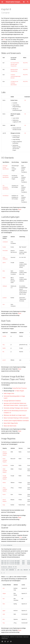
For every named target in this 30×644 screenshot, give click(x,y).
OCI (4, 40)
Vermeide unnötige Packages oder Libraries (16, 408)
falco (4, 604)
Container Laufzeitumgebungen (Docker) (16, 76)
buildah (4, 336)
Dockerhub (5, 465)
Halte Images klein (9, 393)
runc (4, 304)
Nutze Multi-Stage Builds (11, 423)
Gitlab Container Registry (5, 471)
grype (4, 611)
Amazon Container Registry (5, 453)
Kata (4, 271)
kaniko (4, 348)
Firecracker (5, 251)
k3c (3, 352)
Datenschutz (5, 638)
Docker (4, 247)
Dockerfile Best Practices (20, 388)
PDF (24, 63)
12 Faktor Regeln (19, 391)
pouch (4, 360)
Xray (4, 623)
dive (4, 599)
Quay (4, 505)
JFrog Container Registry (5, 489)
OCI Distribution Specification (6, 187)
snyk (4, 614)
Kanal (20, 209)
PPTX (26, 63)
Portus (4, 494)
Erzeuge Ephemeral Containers (12, 401)
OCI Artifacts (6, 196)
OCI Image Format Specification (6, 167)
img (4, 345)
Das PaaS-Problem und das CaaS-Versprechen (15, 64)
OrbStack (5, 286)
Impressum (26, 637)
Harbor (4, 483)
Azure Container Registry (5, 460)
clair (4, 588)
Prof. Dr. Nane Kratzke (18, 637)
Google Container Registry (5, 477)
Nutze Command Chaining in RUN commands (16, 418)
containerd (5, 242)
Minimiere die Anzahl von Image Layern (15, 415)
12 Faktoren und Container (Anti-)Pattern (14, 83)
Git (25, 100)
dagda (4, 593)
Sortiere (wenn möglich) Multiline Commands (16, 421)
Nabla (4, 278)
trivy (21, 537)
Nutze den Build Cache (10, 426)
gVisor (4, 263)
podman (5, 298)
